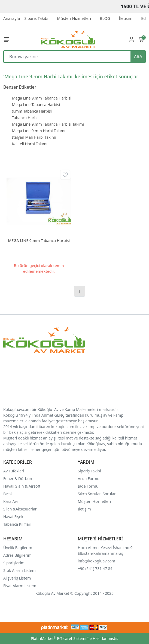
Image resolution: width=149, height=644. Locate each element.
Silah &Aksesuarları (20, 509)
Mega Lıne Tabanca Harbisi (36, 105)
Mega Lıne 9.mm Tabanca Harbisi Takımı (48, 124)
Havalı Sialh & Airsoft (22, 486)
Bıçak (8, 494)
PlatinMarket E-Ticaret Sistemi (59, 638)
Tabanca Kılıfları (18, 524)
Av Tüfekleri (14, 471)
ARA (138, 57)
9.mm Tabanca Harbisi (32, 111)
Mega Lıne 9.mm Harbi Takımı (39, 131)
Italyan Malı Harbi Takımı (34, 137)
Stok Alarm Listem (19, 570)
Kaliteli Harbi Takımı (30, 144)
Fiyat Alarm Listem (20, 586)
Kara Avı (10, 501)
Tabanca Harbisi (26, 118)
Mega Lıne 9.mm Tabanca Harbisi (42, 98)
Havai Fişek (13, 517)
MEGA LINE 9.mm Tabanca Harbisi (39, 241)
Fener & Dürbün (18, 479)
